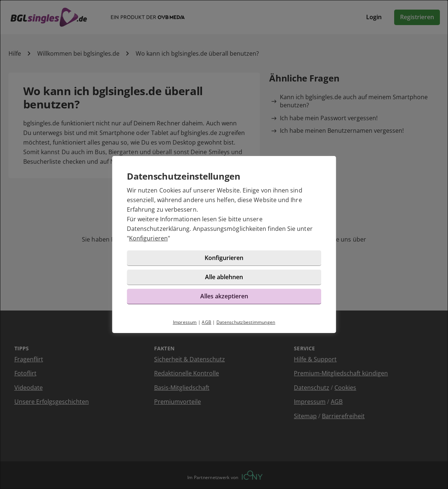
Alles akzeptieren (224, 296)
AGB (206, 322)
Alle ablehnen (224, 277)
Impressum (185, 322)
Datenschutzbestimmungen (246, 322)
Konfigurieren (148, 238)
